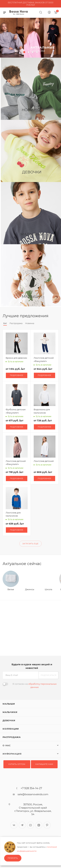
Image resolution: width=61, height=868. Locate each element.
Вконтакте (14, 825)
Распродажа (12, 737)
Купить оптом (17, 764)
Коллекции (11, 729)
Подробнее (17, 375)
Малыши (9, 704)
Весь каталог (57, 316)
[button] (24, 52)
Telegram (22, 825)
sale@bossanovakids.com (33, 794)
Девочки (9, 720)
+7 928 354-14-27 (31, 788)
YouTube (30, 825)
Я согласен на (35, 685)
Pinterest (47, 825)
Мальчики (10, 712)
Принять (13, 858)
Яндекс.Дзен (39, 825)
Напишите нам (44, 764)
